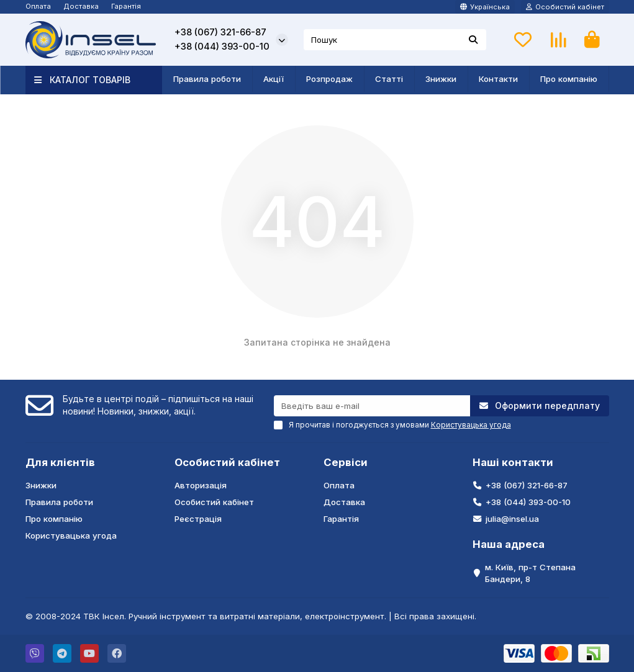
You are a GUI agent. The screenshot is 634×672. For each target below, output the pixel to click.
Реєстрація (198, 519)
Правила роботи (207, 79)
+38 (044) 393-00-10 (222, 47)
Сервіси (346, 462)
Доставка (81, 6)
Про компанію (569, 79)
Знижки (441, 79)
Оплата (38, 6)
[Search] (395, 40)
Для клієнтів (60, 462)
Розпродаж (329, 79)
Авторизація (201, 485)
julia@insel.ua (512, 519)
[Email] (372, 406)
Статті (389, 79)
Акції (274, 79)
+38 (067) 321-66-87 (220, 32)
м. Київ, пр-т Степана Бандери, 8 (530, 573)
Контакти (498, 79)
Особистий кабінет (227, 462)
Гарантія (126, 6)
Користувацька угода (71, 535)
